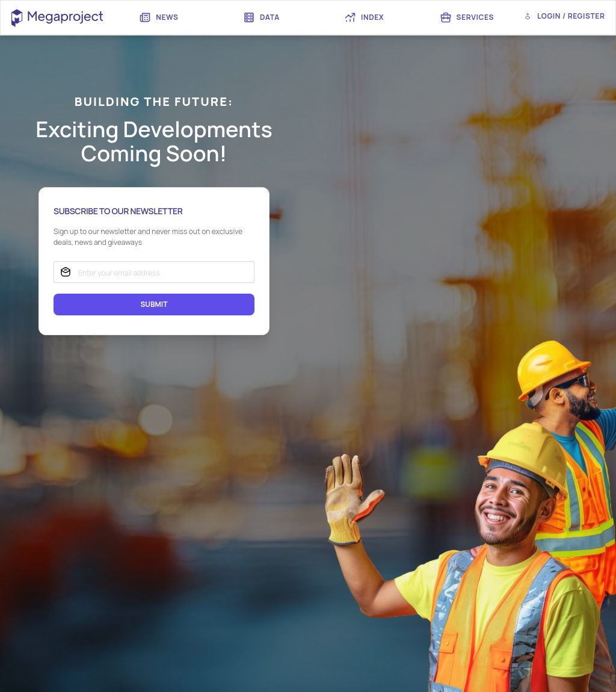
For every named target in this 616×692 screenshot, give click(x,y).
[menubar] (313, 17)
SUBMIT (154, 304)
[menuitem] (162, 17)
